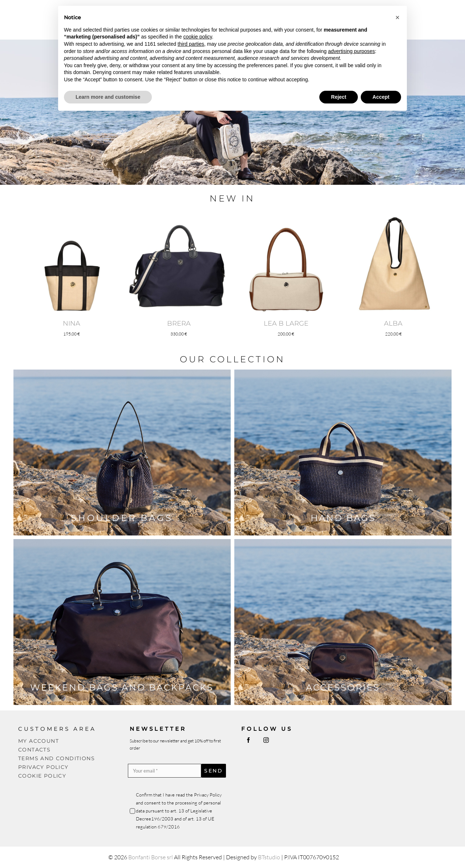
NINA (72, 323)
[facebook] (248, 740)
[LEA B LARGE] (286, 215)
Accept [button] (381, 97)
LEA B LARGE (286, 323)
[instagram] (266, 740)
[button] (397, 17)
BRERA (179, 323)
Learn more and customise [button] (108, 97)
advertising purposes (351, 51)
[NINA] (72, 215)
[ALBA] (393, 215)
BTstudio (269, 857)
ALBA (393, 323)
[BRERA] (179, 215)
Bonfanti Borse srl (151, 857)
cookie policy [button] (197, 37)
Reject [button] (339, 97)
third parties (191, 44)
